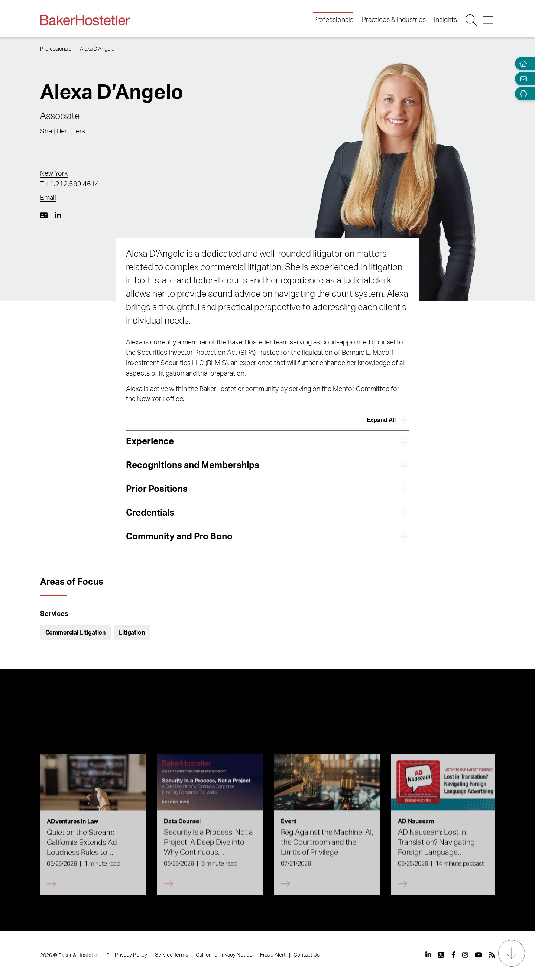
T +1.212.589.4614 (70, 184)
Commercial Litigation (76, 633)
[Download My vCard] (44, 215)
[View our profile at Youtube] (479, 955)
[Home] (522, 64)
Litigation (132, 633)
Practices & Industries (394, 20)
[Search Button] (472, 20)
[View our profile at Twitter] (441, 955)
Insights (445, 20)
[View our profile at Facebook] (453, 955)
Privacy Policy (131, 955)
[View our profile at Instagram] (465, 955)
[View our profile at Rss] (492, 955)
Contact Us (307, 955)
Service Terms (171, 955)
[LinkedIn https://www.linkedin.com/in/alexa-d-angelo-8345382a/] (58, 215)
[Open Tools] (522, 94)
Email (48, 198)
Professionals (333, 20)
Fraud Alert (273, 955)
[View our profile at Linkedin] (428, 955)
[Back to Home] (85, 20)
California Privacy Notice (224, 955)
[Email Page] (522, 79)
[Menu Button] (489, 20)
